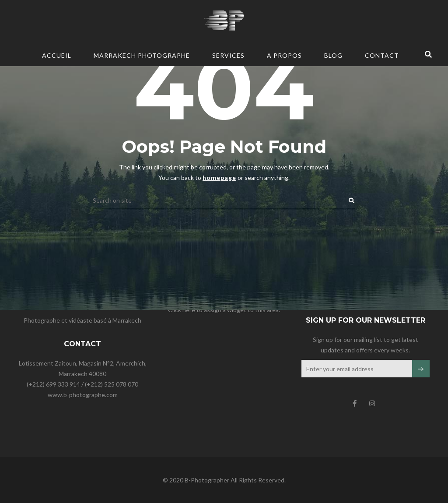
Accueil (57, 55)
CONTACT (382, 55)
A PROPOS (284, 55)
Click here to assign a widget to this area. (224, 310)
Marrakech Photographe (142, 55)
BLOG (333, 55)
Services (228, 55)
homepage (219, 111)
